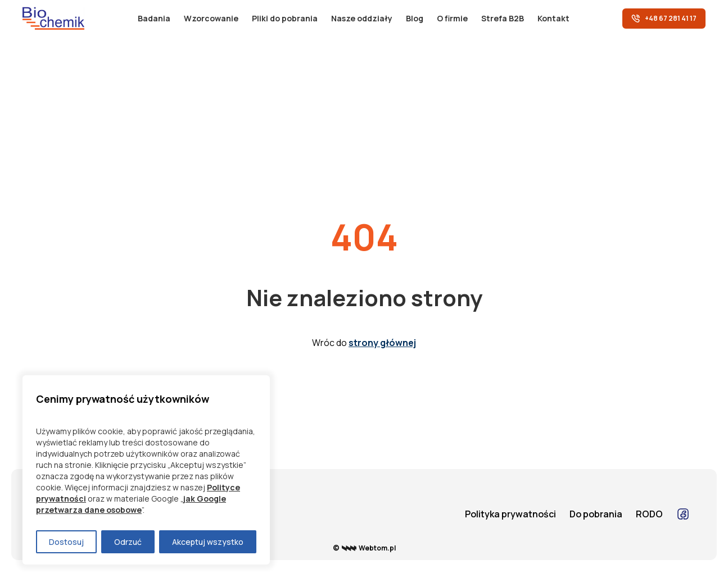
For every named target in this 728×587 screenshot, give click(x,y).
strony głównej (382, 343)
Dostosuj (66, 542)
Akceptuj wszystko (208, 542)
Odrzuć (128, 542)
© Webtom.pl (364, 548)
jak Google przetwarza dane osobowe (131, 504)
